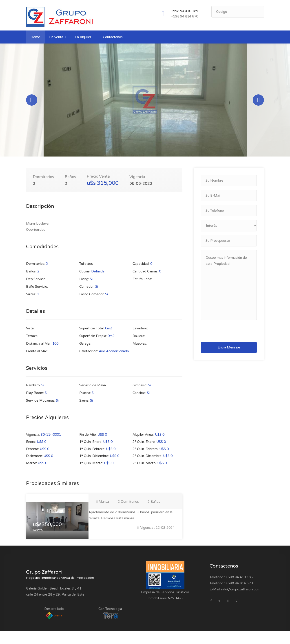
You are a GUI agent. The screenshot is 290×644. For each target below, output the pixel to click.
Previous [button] (32, 102)
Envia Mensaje (229, 351)
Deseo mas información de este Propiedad (229, 289)
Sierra (54, 619)
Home (35, 37)
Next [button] (258, 102)
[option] (145, 102)
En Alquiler (83, 37)
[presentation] (233, 335)
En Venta (56, 37)
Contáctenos (113, 37)
